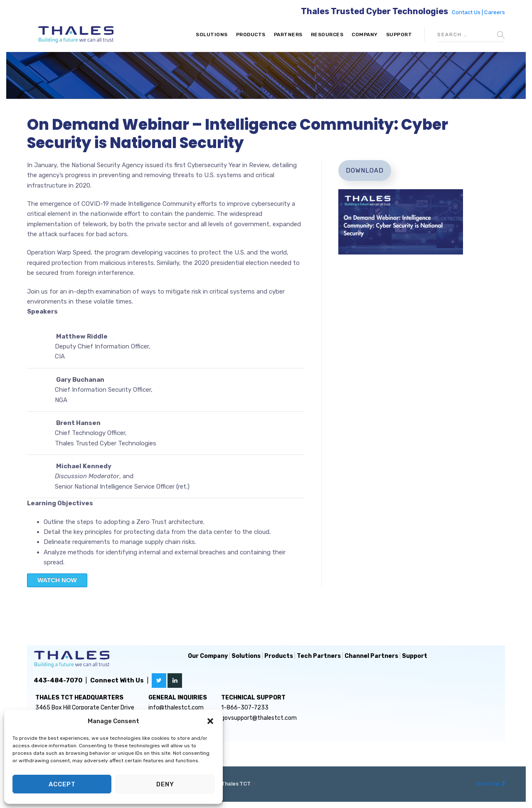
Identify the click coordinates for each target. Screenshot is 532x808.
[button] (210, 721)
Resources (327, 35)
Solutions (212, 35)
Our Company (208, 656)
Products (251, 35)
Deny (165, 784)
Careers (495, 12)
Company (365, 35)
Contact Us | (468, 12)
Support (399, 35)
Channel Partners (371, 656)
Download (365, 170)
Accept (62, 784)
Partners (288, 35)
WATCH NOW (57, 580)
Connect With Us (117, 680)
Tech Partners (319, 656)
